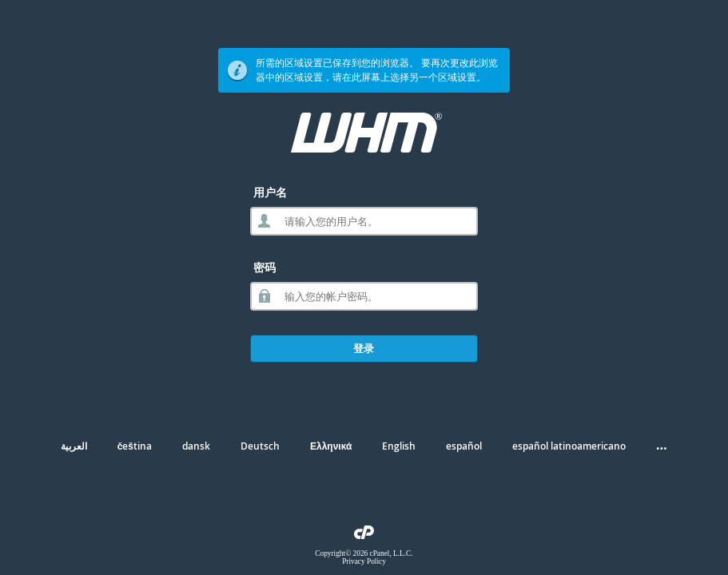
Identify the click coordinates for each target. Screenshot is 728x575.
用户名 (270, 192)
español (464, 446)
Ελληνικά (331, 446)
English (399, 446)
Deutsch (260, 446)
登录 (364, 348)
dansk (196, 446)
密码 (265, 267)
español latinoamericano (569, 446)
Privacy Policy (364, 561)
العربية (74, 446)
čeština (135, 446)
